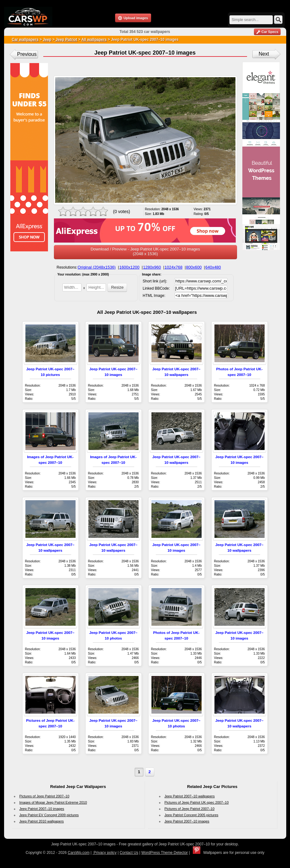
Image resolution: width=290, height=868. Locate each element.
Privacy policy (105, 853)
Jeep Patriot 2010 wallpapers (42, 821)
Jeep (47, 40)
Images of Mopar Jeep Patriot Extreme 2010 (53, 802)
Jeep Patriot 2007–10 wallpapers (190, 796)
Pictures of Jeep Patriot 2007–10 (45, 796)
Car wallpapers (25, 40)
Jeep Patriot (66, 40)
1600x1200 (129, 267)
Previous (27, 54)
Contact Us (129, 853)
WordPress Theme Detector (165, 853)
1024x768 (174, 267)
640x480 (213, 267)
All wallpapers (94, 40)
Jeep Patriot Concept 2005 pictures (192, 815)
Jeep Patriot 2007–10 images (42, 809)
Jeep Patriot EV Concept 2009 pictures (49, 815)
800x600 (194, 267)
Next (264, 54)
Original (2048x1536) (97, 267)
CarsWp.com (79, 853)
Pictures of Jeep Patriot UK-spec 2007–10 (197, 802)
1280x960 (152, 267)
